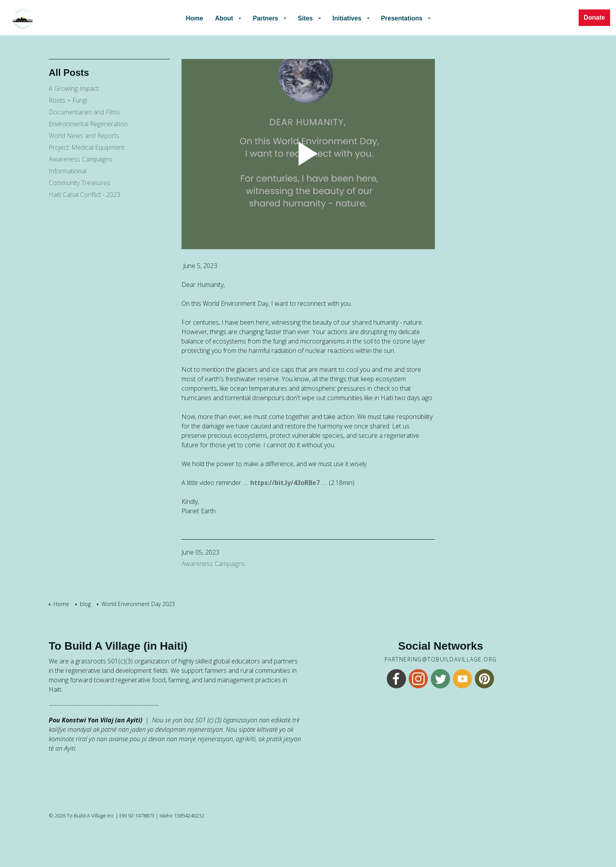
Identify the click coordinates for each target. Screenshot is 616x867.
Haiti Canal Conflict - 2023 (84, 195)
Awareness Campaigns (213, 564)
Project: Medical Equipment (87, 147)
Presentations (399, 17)
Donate (594, 18)
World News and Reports (84, 136)
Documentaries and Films (84, 112)
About (229, 17)
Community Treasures (79, 183)
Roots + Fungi (68, 100)
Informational (68, 171)
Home (199, 17)
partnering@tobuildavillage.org (441, 660)
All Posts (69, 73)
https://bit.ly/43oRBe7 (285, 483)
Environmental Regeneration (88, 124)
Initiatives (346, 17)
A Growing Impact (74, 88)
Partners (268, 17)
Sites (306, 17)
